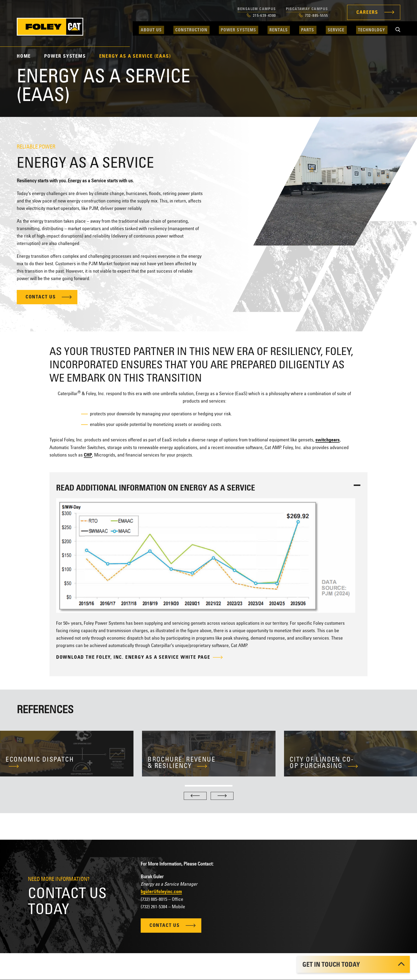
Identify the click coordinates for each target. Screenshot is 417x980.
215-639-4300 (261, 15)
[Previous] (195, 796)
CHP (88, 455)
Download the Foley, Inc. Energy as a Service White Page (133, 657)
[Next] (222, 796)
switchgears (328, 440)
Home (24, 56)
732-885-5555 (313, 15)
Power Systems (65, 56)
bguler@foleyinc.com (161, 892)
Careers (367, 12)
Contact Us (41, 297)
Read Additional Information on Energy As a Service (156, 488)
